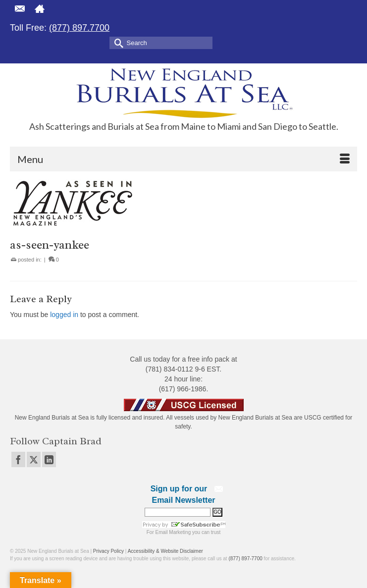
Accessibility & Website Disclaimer (165, 551)
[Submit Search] (117, 42)
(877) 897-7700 (245, 559)
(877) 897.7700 (79, 28)
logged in (64, 315)
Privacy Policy (108, 551)
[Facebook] (18, 459)
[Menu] (183, 159)
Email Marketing (173, 532)
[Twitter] (34, 459)
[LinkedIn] (49, 459)
